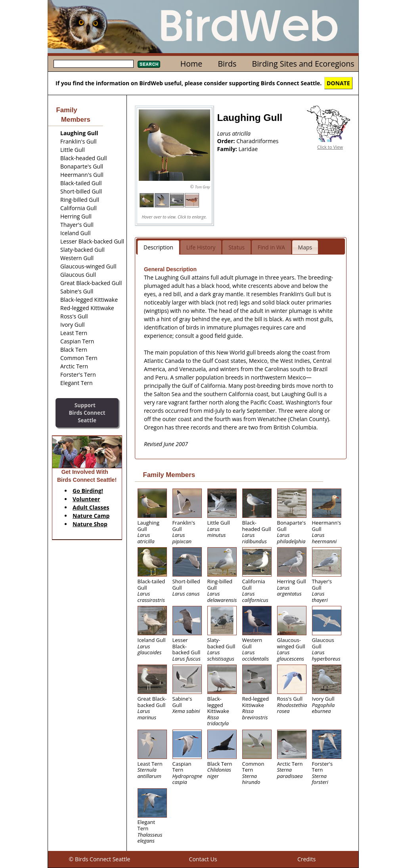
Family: (228, 149)
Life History (201, 247)
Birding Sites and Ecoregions (303, 64)
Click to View (330, 147)
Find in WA (271, 247)
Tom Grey (203, 187)
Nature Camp (91, 516)
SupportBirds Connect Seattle (87, 413)
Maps (305, 247)
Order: (227, 141)
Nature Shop (90, 524)
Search (149, 64)
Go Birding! (88, 491)
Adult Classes (91, 507)
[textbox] (94, 64)
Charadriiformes (257, 141)
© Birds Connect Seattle (100, 859)
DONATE (338, 83)
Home (191, 64)
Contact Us (203, 859)
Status (237, 247)
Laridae (248, 149)
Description (158, 247)
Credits (306, 859)
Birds (227, 64)
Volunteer (86, 499)
